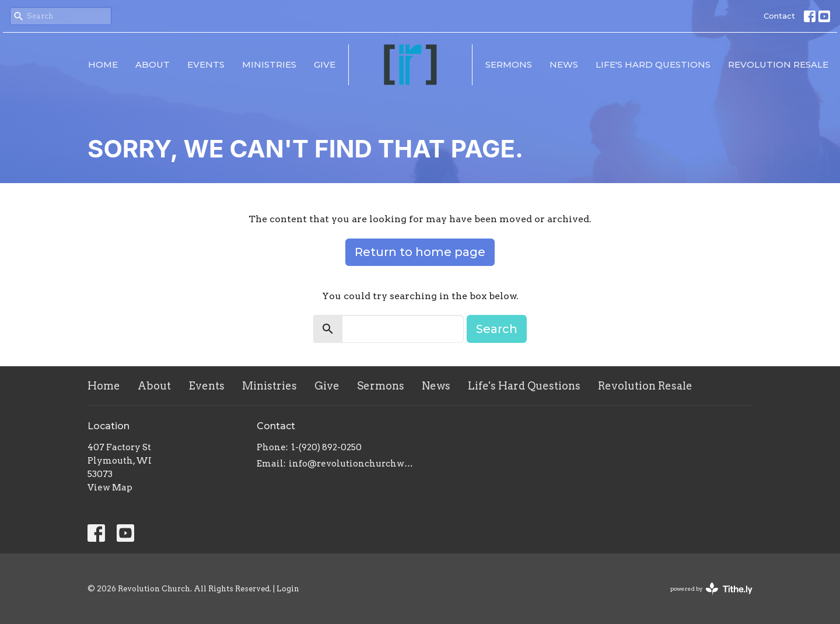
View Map (110, 488)
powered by (711, 589)
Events (206, 64)
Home (103, 64)
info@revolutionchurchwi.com (351, 464)
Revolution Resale (778, 64)
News (564, 64)
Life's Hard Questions (653, 64)
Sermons (509, 64)
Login (288, 589)
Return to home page (420, 252)
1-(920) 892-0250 (326, 447)
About (153, 64)
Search (497, 329)
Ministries (269, 64)
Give (325, 64)
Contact (779, 16)
